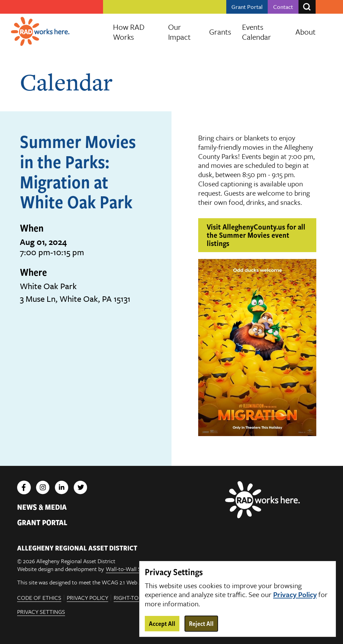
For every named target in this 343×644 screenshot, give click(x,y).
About (306, 32)
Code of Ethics (39, 598)
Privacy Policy (87, 598)
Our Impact (179, 32)
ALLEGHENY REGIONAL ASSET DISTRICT (77, 548)
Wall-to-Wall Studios (131, 569)
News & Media (42, 507)
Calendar (66, 82)
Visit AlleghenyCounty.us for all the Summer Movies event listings (256, 235)
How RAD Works (129, 32)
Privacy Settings (41, 612)
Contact (283, 7)
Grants (220, 32)
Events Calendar (257, 32)
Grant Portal (247, 7)
